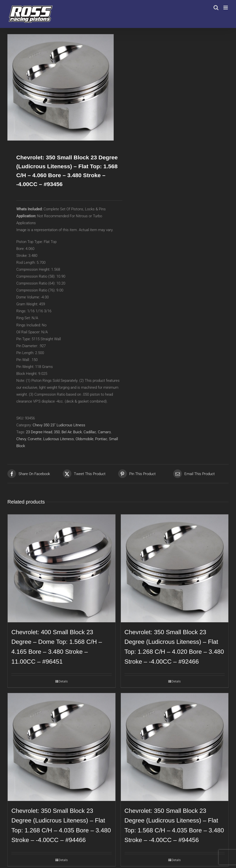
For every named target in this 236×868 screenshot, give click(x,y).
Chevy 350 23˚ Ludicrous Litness (59, 425)
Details (63, 681)
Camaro (104, 432)
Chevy (21, 439)
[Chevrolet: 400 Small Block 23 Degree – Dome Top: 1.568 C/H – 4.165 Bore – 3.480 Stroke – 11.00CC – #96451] (62, 568)
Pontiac (101, 439)
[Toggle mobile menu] (226, 8)
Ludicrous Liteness (59, 439)
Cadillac (90, 432)
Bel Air (66, 432)
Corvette (35, 439)
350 (57, 432)
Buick (77, 432)
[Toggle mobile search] (216, 8)
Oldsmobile (85, 439)
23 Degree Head (39, 432)
